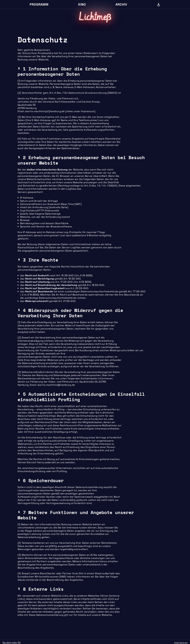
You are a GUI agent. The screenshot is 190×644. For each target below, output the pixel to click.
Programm (39, 4)
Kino (82, 4)
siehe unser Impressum (80, 111)
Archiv (121, 4)
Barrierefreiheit (159, 5)
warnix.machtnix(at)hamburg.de (45, 111)
